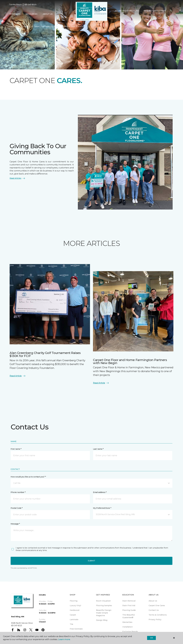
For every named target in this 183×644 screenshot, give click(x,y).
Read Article (18, 376)
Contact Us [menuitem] (154, 610)
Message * (15, 524)
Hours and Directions (127, 11)
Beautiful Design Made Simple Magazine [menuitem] (104, 613)
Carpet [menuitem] (73, 615)
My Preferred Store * (102, 508)
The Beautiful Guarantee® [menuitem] (129, 616)
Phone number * (18, 492)
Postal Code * (16, 508)
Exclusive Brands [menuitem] (130, 632)
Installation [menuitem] (128, 627)
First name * (16, 449)
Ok (151, 638)
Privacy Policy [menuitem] (155, 620)
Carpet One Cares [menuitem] (157, 606)
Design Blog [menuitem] (102, 620)
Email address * (100, 492)
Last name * (98, 449)
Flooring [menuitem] (74, 601)
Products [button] (15, 14)
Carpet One (15, 26)
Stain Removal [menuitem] (129, 601)
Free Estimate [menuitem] (76, 629)
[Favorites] (120, 17)
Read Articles (17, 178)
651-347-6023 (30, 5)
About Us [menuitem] (153, 601)
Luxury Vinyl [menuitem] (75, 606)
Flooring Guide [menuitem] (129, 610)
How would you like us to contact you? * (28, 477)
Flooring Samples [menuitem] (104, 606)
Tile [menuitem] (71, 624)
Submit (91, 561)
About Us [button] (48, 14)
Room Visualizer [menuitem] (103, 601)
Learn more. (64, 639)
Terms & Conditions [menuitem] (158, 615)
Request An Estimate (155, 11)
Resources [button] (32, 14)
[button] (115, 17)
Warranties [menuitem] (127, 622)
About (27, 26)
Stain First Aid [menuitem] (129, 606)
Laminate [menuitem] (74, 620)
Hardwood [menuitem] (75, 610)
